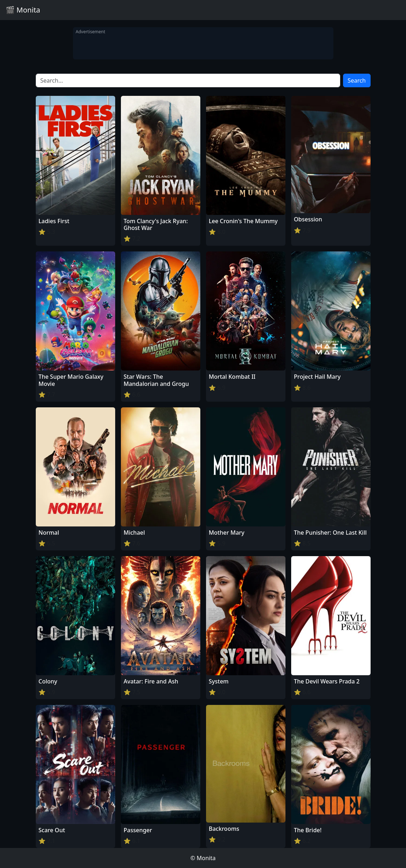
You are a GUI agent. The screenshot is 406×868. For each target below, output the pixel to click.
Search (357, 80)
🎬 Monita (23, 10)
